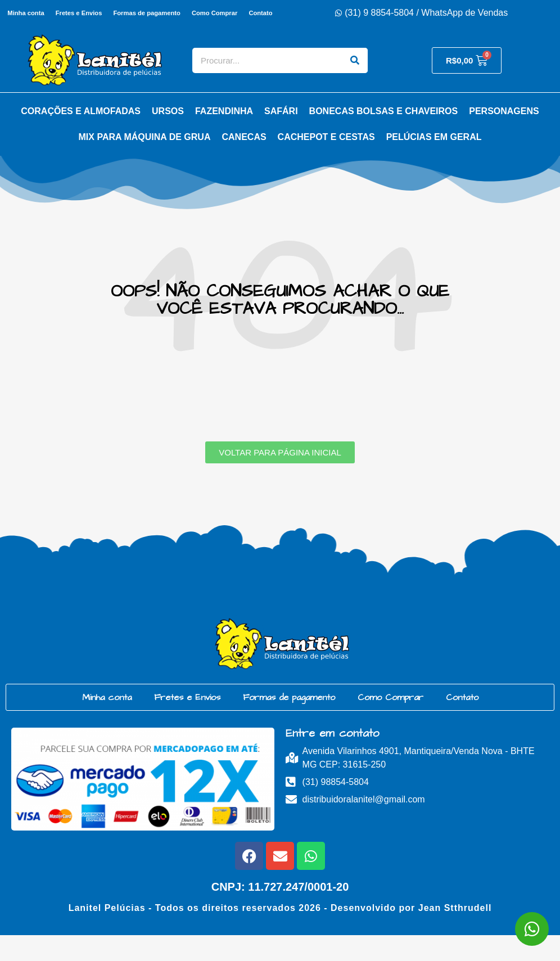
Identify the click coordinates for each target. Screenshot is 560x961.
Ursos (168, 137)
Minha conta (42, 13)
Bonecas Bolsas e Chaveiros (384, 137)
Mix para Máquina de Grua (145, 163)
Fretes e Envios (96, 13)
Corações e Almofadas (81, 137)
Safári (281, 137)
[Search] (355, 86)
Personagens (504, 137)
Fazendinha (224, 137)
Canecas (244, 163)
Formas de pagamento (165, 13)
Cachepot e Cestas (326, 163)
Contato (140, 39)
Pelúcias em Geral (434, 163)
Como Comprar (234, 13)
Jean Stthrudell (455, 934)
